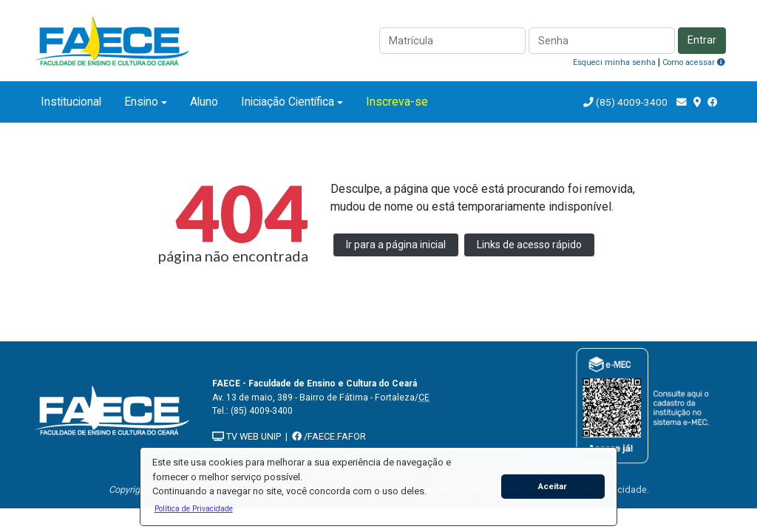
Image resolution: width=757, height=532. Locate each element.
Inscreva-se (397, 102)
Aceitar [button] (553, 486)
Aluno (204, 102)
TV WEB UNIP (247, 436)
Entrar (702, 40)
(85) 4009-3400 (632, 102)
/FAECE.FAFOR (329, 436)
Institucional (71, 102)
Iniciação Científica (288, 102)
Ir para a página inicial (396, 245)
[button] (193, 508)
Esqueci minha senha (614, 62)
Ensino (141, 102)
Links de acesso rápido (529, 245)
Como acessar (694, 62)
